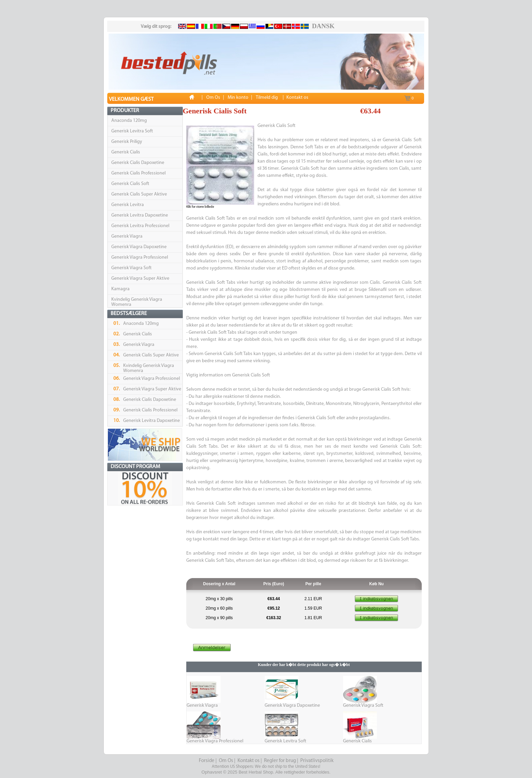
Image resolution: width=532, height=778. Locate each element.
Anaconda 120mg (129, 121)
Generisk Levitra (128, 205)
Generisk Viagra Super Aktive (140, 279)
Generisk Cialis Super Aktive (139, 194)
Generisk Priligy (127, 142)
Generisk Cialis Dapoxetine (138, 163)
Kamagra (120, 289)
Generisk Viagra (127, 236)
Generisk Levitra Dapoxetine (140, 215)
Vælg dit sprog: (156, 27)
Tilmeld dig (267, 98)
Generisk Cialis (126, 152)
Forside (207, 761)
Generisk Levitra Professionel (140, 226)
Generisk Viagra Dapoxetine (139, 247)
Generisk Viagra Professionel (140, 257)
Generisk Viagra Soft (131, 268)
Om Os (226, 761)
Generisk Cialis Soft (130, 184)
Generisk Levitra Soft (132, 131)
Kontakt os (249, 761)
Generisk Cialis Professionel (138, 173)
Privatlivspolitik (317, 761)
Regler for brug (280, 761)
